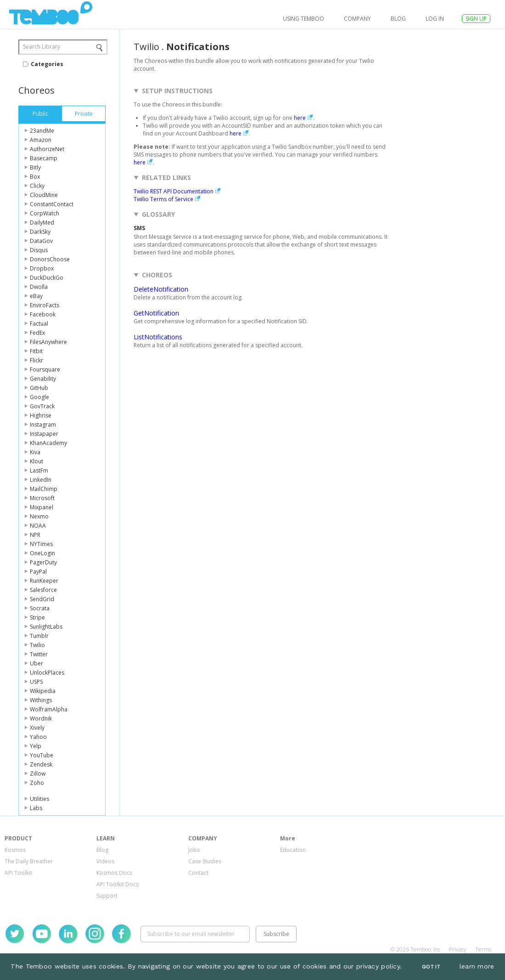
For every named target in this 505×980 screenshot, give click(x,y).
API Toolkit (18, 873)
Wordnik (41, 718)
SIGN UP (476, 19)
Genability (43, 379)
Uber (36, 663)
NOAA (38, 526)
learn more (477, 966)
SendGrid (42, 599)
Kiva (35, 452)
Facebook (43, 314)
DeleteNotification (161, 289)
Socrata (40, 608)
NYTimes (41, 544)
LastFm (39, 470)
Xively (37, 728)
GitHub (39, 388)
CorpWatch (45, 213)
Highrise (41, 415)
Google (39, 397)
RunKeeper (44, 581)
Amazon (41, 140)
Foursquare (45, 369)
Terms (483, 949)
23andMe (42, 131)
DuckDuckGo (47, 278)
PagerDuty (43, 562)
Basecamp (44, 158)
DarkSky (40, 232)
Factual (39, 324)
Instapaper (44, 434)
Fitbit (36, 351)
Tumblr (39, 636)
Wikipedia (43, 691)
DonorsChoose (50, 259)
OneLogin (42, 553)
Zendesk (41, 764)
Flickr (36, 360)
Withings (41, 700)
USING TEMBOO (303, 19)
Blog (398, 19)
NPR (35, 535)
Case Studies (205, 861)
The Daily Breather (29, 861)
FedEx (37, 333)
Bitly (35, 167)
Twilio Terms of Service (163, 199)
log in (435, 19)
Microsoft (42, 498)
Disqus (39, 250)
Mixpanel (42, 507)
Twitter (39, 654)
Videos (105, 861)
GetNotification (156, 313)
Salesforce (43, 590)
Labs (36, 808)
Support (107, 896)
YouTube (42, 755)
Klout (36, 461)
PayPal (38, 572)
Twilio (37, 645)
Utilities (39, 799)
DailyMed (42, 222)
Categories (47, 64)
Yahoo (38, 737)
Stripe (37, 617)
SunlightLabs (46, 627)
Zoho (37, 783)
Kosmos (15, 850)
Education (293, 850)
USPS (36, 682)
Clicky (37, 186)
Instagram (43, 425)
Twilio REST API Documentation (174, 191)
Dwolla (39, 287)
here (300, 118)
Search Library (42, 47)
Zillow (38, 774)
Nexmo (39, 516)
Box (35, 177)
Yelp (36, 746)
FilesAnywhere (48, 342)
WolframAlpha (49, 709)
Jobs (194, 850)
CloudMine (44, 195)
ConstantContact (52, 204)
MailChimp (44, 489)
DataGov (41, 241)
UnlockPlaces (47, 673)
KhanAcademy (48, 443)
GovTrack (42, 406)
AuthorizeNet (47, 149)
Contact (198, 873)
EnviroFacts (45, 305)
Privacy (458, 949)
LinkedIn (41, 480)
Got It (431, 967)
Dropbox (42, 268)
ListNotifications (158, 337)
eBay (36, 296)
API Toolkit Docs (118, 884)
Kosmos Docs (114, 873)
